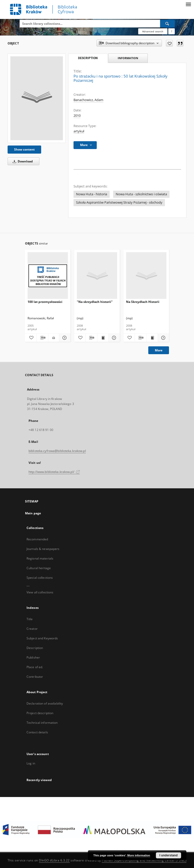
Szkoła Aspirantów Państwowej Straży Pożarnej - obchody (119, 202)
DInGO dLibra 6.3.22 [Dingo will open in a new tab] (54, 860)
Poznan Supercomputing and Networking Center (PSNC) (144, 860)
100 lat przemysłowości (45, 302)
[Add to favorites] (169, 43)
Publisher (33, 657)
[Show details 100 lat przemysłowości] (64, 338)
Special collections (40, 578)
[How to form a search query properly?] (172, 31)
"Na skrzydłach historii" (95, 302)
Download (22, 161)
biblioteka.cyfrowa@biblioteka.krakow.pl (57, 451)
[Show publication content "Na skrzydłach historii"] (103, 338)
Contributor (35, 677)
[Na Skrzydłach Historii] (146, 276)
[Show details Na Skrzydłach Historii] (163, 338)
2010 (77, 116)
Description (35, 648)
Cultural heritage (39, 568)
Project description (40, 713)
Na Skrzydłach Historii (143, 302)
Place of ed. (35, 667)
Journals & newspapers (43, 549)
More (159, 350)
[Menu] (188, 4)
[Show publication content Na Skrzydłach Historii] (152, 338)
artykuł (79, 131)
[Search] (167, 23)
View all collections (40, 592)
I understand (168, 855)
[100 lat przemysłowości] (48, 276)
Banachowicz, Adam (88, 100)
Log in (31, 763)
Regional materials (40, 558)
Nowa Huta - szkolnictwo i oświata (141, 194)
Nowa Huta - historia (92, 194)
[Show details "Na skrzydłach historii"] (113, 338)
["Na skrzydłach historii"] (97, 276)
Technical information (42, 723)
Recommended (37, 539)
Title (30, 619)
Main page (33, 513)
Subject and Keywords (42, 638)
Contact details (37, 732)
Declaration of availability (45, 703)
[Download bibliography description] (42, 338)
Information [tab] (128, 58)
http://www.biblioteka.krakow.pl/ (54, 472)
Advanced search (153, 31)
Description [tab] (88, 58)
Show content (24, 149)
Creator (32, 629)
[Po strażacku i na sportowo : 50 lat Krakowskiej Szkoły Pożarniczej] (37, 98)
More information (139, 855)
